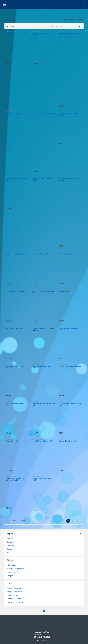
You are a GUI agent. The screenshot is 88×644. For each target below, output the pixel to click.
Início (6, 13)
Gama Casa (42, 252)
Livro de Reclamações (15, 602)
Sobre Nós (11, 545)
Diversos (9, 31)
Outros (14, 31)
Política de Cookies (14, 595)
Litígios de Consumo (14, 599)
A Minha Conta (12, 565)
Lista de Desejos (13, 572)
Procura (80, 5)
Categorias (11, 542)
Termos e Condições (14, 588)
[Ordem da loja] (65, 26)
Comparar (10, 576)
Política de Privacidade (15, 592)
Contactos (11, 549)
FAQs (9, 553)
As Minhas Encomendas (15, 569)
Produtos (10, 538)
